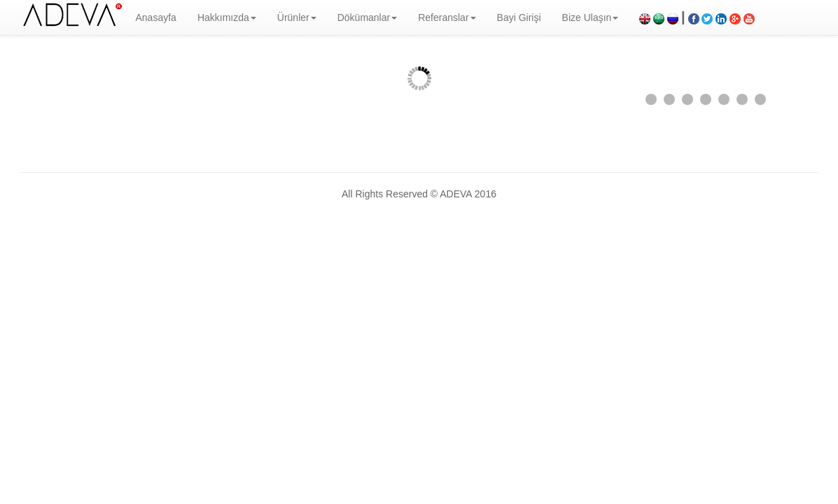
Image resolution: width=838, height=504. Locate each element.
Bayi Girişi (519, 17)
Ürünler (297, 17)
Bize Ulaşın (591, 17)
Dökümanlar (367, 17)
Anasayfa (156, 17)
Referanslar (447, 17)
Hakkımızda (227, 17)
